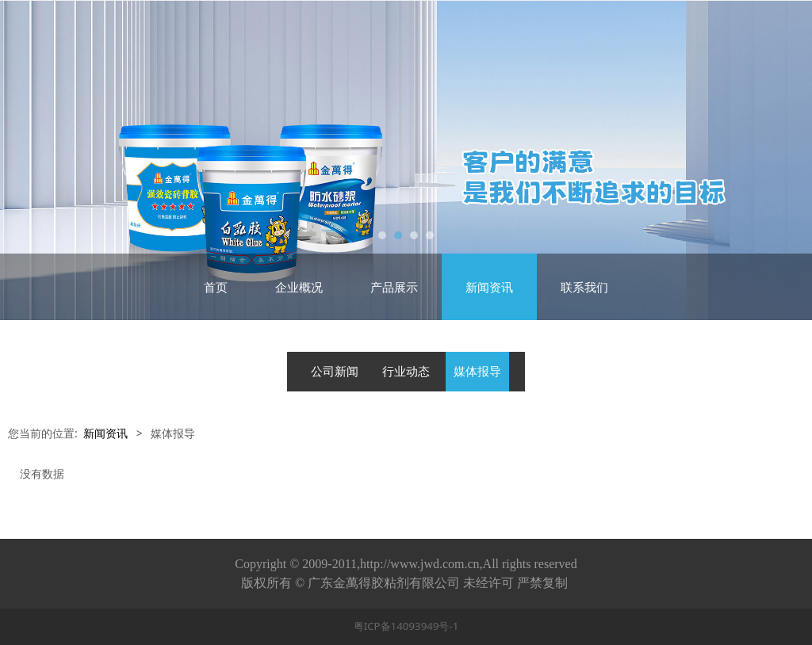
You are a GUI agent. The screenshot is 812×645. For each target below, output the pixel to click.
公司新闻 (335, 371)
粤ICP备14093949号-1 (406, 626)
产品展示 (394, 287)
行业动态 (406, 371)
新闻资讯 (489, 287)
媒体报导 (477, 371)
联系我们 (584, 287)
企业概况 (299, 287)
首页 (216, 287)
